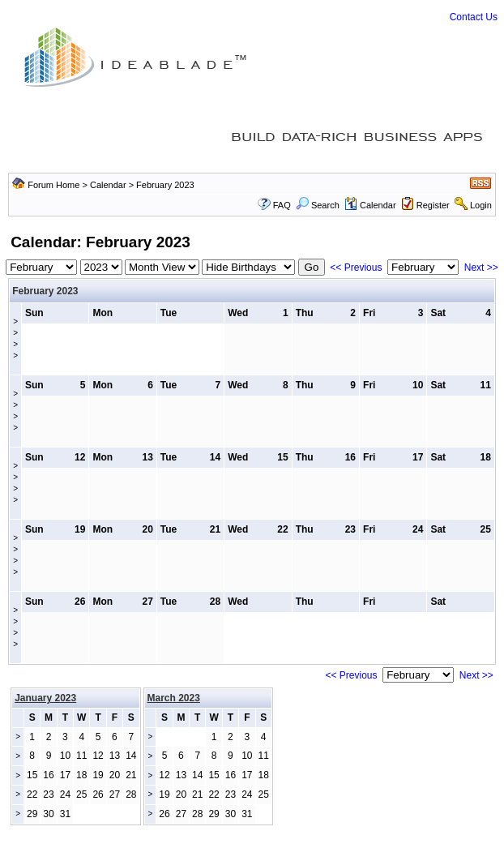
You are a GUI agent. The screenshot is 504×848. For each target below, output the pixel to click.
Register (433, 205)
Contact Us (474, 17)
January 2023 (45, 698)
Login (481, 205)
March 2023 (174, 698)
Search (318, 205)
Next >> (481, 268)
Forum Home (53, 185)
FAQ (282, 205)
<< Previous (356, 268)
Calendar (108, 185)
